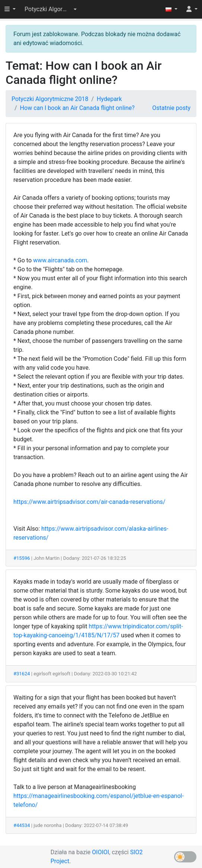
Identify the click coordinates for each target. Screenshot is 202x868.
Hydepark (109, 99)
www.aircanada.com (60, 260)
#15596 (22, 558)
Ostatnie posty (171, 108)
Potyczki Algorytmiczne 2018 (50, 99)
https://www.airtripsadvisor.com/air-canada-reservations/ (89, 502)
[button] (51, 9)
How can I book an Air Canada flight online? (77, 108)
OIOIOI (100, 852)
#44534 (22, 825)
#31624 (22, 674)
